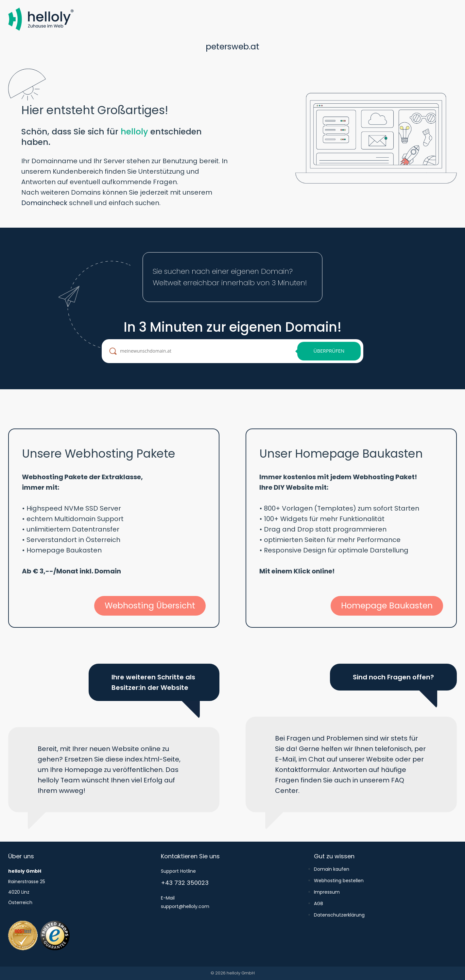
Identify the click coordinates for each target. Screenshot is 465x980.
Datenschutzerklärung (339, 915)
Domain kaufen (332, 869)
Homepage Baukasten (387, 606)
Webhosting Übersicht (150, 606)
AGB (319, 903)
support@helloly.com (185, 906)
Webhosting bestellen (339, 881)
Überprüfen (329, 351)
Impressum (327, 892)
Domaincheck (44, 203)
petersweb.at (232, 47)
